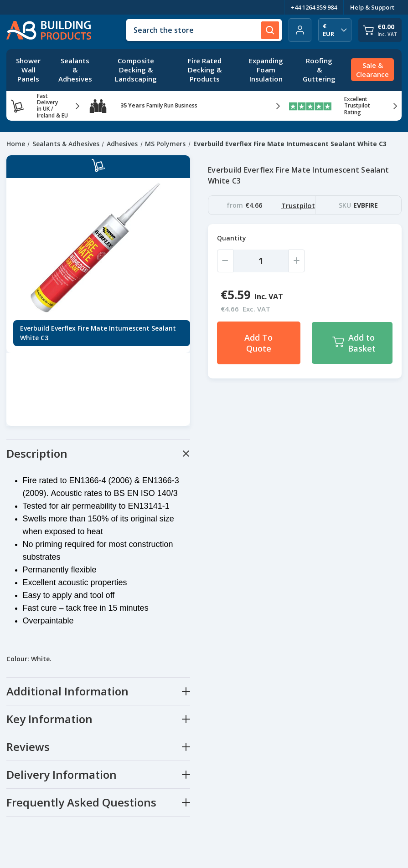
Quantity (232, 238)
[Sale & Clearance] (372, 70)
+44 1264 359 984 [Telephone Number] (314, 7)
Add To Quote (258, 343)
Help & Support (372, 7)
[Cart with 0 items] (380, 30)
